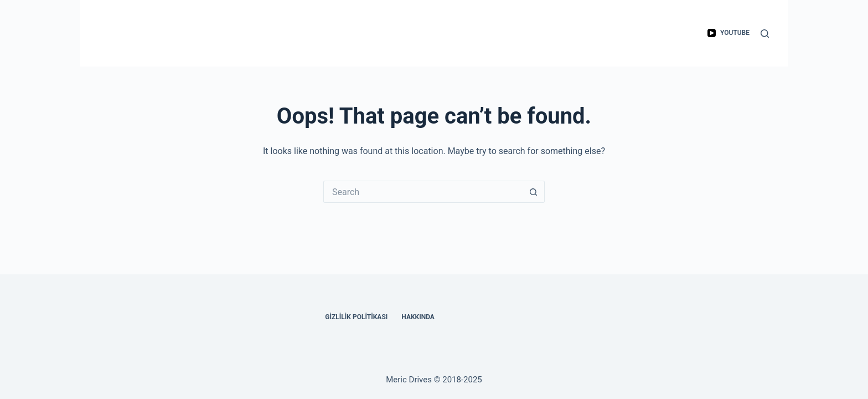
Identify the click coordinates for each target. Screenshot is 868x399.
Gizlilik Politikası (356, 317)
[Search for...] (423, 192)
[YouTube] (728, 33)
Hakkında (418, 317)
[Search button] (534, 192)
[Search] (765, 34)
